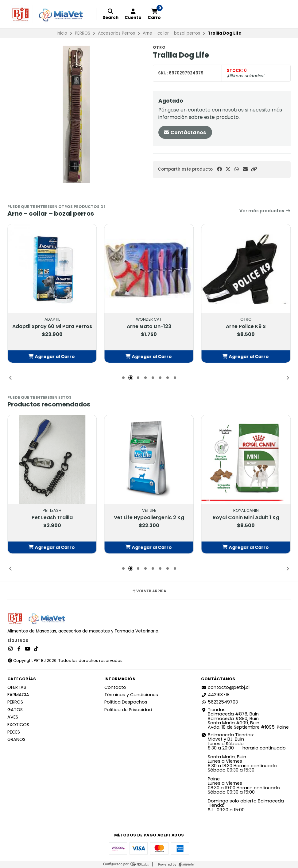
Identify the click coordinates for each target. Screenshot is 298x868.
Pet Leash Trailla (52, 517)
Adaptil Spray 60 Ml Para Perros (52, 326)
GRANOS (16, 739)
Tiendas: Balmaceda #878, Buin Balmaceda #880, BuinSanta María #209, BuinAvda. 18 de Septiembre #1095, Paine (245, 719)
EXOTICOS (18, 725)
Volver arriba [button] (149, 591)
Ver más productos (265, 211)
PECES (14, 732)
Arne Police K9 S (246, 326)
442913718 (215, 695)
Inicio (62, 33)
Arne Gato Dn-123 (149, 326)
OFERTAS (17, 687)
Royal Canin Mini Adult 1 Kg (246, 517)
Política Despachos (126, 702)
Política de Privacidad (128, 710)
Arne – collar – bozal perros (171, 33)
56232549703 (219, 702)
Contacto (115, 687)
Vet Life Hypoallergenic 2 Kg (149, 517)
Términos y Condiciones (131, 695)
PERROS (83, 33)
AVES (13, 717)
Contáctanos (185, 132)
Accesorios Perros (116, 33)
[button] (254, 169)
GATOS (15, 710)
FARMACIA (18, 695)
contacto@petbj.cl (225, 687)
